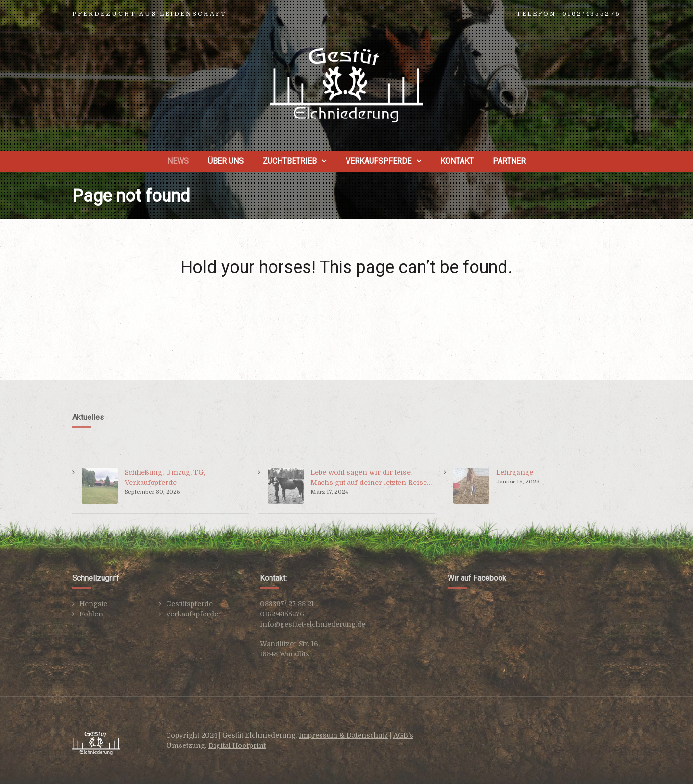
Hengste (93, 604)
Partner (509, 161)
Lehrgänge (515, 472)
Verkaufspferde (379, 161)
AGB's (403, 735)
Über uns (226, 161)
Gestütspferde (189, 604)
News (178, 161)
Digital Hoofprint (237, 745)
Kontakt (457, 161)
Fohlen (91, 614)
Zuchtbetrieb (290, 161)
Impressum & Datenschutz (343, 735)
